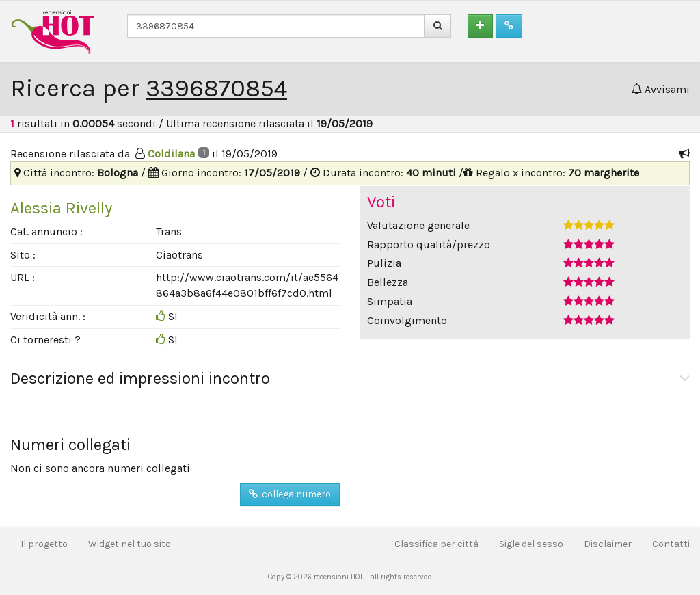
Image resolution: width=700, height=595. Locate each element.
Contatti (671, 544)
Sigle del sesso (531, 544)
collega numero (290, 494)
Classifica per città (436, 544)
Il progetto (44, 544)
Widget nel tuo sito (130, 544)
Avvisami (660, 89)
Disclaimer (608, 544)
